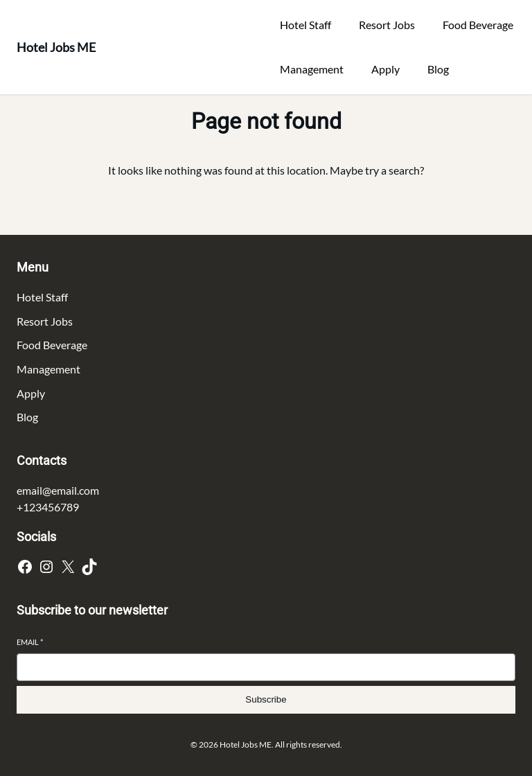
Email (30, 642)
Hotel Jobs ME (56, 47)
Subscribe (266, 699)
